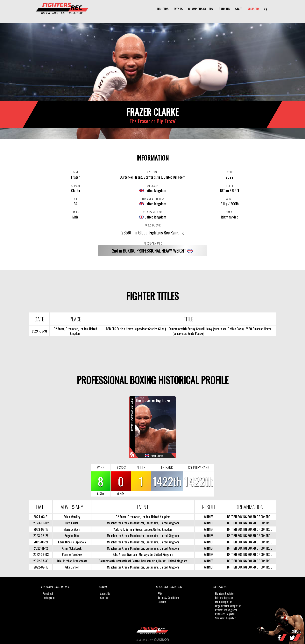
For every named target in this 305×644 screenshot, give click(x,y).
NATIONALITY (153, 186)
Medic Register (223, 602)
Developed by (153, 640)
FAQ (160, 594)
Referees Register (225, 614)
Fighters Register (225, 594)
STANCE (230, 212)
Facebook (48, 594)
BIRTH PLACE (153, 172)
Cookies (162, 602)
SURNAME (76, 186)
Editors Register (224, 598)
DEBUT (230, 172)
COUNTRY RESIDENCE (153, 212)
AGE (75, 199)
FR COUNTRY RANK (153, 243)
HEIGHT (230, 186)
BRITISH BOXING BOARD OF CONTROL (249, 517)
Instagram (49, 598)
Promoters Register (226, 610)
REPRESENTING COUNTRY (153, 199)
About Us (105, 594)
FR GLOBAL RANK (153, 225)
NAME (76, 172)
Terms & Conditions (169, 598)
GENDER (75, 212)
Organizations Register (228, 606)
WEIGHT (230, 199)
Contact (105, 598)
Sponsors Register (225, 618)
